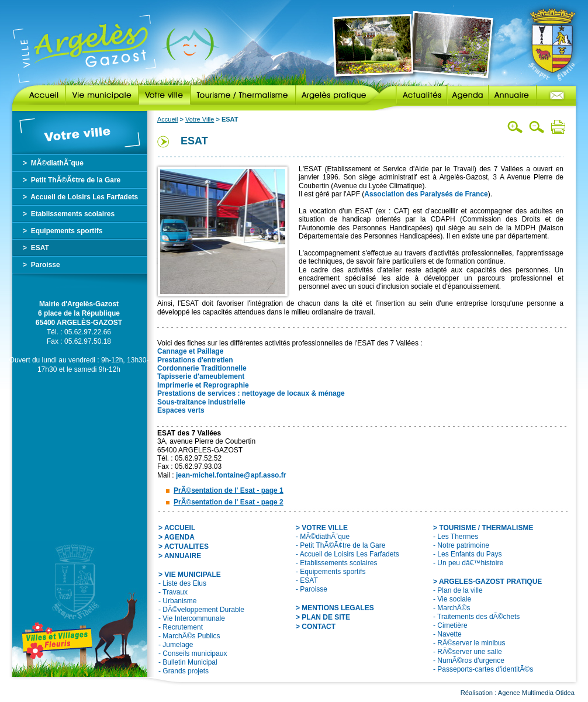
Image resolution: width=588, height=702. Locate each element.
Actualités (413, 95)
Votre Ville (200, 119)
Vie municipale (102, 95)
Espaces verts (181, 410)
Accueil (39, 95)
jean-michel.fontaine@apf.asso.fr (231, 475)
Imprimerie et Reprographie (203, 385)
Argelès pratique (337, 95)
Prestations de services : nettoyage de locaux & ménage (251, 393)
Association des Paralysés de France (426, 194)
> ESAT (36, 248)
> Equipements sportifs (63, 231)
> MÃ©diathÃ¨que (53, 163)
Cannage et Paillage (190, 351)
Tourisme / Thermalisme (243, 95)
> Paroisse (41, 265)
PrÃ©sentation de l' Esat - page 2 (229, 502)
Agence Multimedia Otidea (536, 693)
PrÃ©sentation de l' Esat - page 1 (229, 490)
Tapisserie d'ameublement (201, 376)
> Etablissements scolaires (69, 214)
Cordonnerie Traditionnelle (202, 368)
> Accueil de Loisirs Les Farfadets (80, 197)
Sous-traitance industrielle (201, 402)
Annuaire (513, 95)
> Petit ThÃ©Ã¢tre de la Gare (72, 180)
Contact (556, 95)
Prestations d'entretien (195, 360)
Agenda (468, 95)
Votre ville (165, 95)
